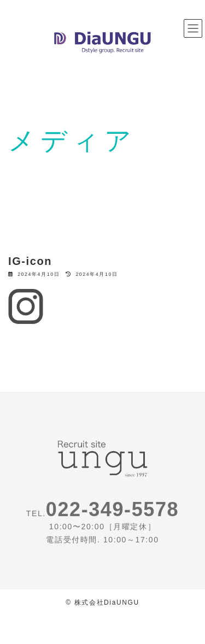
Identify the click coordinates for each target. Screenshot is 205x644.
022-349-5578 (112, 512)
